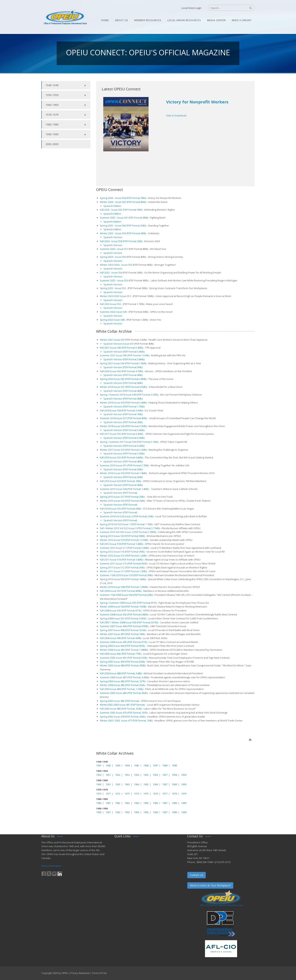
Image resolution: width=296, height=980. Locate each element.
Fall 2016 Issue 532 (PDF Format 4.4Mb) (121, 457)
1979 (184, 794)
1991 (108, 812)
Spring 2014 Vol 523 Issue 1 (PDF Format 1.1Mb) (126, 524)
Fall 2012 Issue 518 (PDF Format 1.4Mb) (121, 544)
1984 (136, 803)
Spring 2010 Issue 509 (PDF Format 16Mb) (123, 579)
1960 (99, 784)
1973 (127, 794)
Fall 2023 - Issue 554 (111, 273)
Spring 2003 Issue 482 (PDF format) (119, 701)
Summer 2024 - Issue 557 (114, 249)
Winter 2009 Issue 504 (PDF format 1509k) (123, 607)
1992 (118, 812)
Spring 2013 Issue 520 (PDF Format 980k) (122, 536)
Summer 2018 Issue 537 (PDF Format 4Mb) (124, 418)
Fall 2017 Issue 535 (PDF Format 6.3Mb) (121, 434)
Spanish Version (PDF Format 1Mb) (123, 414)
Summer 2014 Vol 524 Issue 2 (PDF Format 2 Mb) (127, 516)
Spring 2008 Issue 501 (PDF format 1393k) (123, 618)
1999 (184, 812)
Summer (105, 355)
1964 (136, 784)
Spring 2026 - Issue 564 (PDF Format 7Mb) (123, 198)
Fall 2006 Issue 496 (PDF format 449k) (121, 638)
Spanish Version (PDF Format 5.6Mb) (124, 352)
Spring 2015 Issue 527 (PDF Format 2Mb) (122, 497)
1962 (118, 784)
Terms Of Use (99, 973)
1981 (108, 803)
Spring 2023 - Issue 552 (113, 288)
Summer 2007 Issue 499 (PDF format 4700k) (124, 626)
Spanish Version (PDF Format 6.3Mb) (124, 438)
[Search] (225, 8)
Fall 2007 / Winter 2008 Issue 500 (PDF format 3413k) (129, 622)
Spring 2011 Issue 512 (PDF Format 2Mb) (122, 567)
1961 (108, 784)
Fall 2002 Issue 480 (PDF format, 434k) (121, 709)
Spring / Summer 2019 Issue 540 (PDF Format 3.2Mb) (129, 395)
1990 (99, 812)
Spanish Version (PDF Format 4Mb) (123, 461)
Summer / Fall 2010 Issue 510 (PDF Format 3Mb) (126, 575)
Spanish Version (113, 237)
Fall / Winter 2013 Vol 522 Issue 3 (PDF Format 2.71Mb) (130, 528)
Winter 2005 (107, 665)
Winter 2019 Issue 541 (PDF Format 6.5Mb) (123, 387)
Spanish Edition (112, 206)
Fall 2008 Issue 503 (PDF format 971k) (121, 610)
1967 (165, 784)
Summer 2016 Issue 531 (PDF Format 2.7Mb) (125, 465)
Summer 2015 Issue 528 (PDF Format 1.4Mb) (125, 489)
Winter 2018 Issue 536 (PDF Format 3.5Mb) (124, 426)
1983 (127, 803)
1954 (136, 775)
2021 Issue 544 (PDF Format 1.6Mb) (127, 363)
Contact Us (197, 875)
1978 (174, 794)
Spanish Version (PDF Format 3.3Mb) (124, 453)
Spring (104, 363)
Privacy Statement (80, 973)
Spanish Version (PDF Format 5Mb (123, 367)
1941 (99, 765)
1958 (174, 775)
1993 (127, 812)
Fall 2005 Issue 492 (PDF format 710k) (121, 654)
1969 (184, 784)
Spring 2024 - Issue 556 (113, 257)
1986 (155, 803)
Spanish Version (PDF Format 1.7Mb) (124, 406)
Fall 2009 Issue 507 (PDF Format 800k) (121, 591)
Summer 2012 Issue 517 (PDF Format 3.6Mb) (124, 548)
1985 (146, 803)
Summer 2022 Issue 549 (113, 312)
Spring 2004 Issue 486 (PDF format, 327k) (123, 681)
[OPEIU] (65, 17)
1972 (118, 794)
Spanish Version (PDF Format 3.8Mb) (124, 359)
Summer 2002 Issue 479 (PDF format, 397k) (124, 713)
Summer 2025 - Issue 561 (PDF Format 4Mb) (124, 218)
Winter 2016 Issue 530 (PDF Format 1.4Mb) (123, 473)
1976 (155, 794)
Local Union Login (192, 8)
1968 (174, 784)
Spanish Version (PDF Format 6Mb (123, 383)
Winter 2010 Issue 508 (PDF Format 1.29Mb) (124, 587)
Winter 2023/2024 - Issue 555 (116, 265)
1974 (136, 794)
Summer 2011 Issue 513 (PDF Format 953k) (124, 564)
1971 (108, 794)
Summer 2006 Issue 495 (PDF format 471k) (123, 642)
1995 (146, 812)
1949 (174, 765)
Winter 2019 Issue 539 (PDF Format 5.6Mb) (123, 403)
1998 (174, 812)
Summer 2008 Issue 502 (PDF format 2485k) (124, 614)
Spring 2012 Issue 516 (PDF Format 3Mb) (123, 552)
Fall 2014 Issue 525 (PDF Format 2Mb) (120, 509)
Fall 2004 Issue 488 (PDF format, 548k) (121, 673)
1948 (165, 765)
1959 (184, 775)
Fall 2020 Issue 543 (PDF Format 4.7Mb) (121, 371)
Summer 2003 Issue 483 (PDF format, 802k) (124, 693)
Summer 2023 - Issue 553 (114, 280)
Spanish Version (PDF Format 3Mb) (123, 469)
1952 (118, 775)
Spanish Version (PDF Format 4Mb (123, 375)
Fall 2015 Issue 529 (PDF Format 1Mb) (121, 481)
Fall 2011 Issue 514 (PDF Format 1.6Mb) (121, 560)
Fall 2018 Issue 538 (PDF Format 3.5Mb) (121, 410)
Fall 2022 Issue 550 (110, 304)
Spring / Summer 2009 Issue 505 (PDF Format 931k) (128, 603)
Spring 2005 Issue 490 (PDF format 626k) (122, 662)
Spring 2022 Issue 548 (112, 320)
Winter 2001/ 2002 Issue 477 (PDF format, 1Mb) (126, 721)
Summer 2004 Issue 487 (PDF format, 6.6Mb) (124, 677)
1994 (136, 812)
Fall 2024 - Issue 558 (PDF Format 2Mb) (121, 241)
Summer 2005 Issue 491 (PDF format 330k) (123, 658)
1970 (99, 794)
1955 (146, 775)
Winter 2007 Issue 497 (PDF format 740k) (122, 634)
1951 (108, 775)
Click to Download (176, 115)
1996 (155, 812)
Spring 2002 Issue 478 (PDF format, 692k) (123, 717)
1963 (127, 784)
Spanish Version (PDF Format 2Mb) (123, 422)
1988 (174, 803)
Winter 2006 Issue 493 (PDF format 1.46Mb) (124, 650)
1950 (99, 775)
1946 (146, 765)
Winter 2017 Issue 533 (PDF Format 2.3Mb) (123, 450)
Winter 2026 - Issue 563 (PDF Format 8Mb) (123, 202)
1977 (165, 794)
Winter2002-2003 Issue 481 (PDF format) (122, 705)
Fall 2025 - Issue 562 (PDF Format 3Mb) (121, 210)
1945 (136, 765)
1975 (146, 794)
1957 (165, 775)
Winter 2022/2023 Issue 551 (115, 296)
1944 (127, 765)
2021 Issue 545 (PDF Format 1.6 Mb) (129, 355)
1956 (155, 775)
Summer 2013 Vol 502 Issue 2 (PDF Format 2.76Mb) (128, 532)
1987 (165, 803)
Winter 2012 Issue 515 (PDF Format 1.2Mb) (123, 556)
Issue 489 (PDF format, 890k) (129, 665)
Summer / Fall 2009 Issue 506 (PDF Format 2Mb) (126, 595)
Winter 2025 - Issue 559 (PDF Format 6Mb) (123, 233)
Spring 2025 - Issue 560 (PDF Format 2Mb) (123, 226)
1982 (118, 803)
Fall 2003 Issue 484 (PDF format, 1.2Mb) (122, 689)
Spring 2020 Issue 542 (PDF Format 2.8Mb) (123, 379)
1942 (108, 765)
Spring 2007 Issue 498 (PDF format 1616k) (123, 630)
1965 (146, 784)
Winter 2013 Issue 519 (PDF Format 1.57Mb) (124, 540)
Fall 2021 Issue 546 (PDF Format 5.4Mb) (122, 348)
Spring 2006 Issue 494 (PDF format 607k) (122, 646)
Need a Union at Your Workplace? (210, 885)
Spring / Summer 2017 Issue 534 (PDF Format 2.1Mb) (129, 442)
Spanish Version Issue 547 (119, 344)
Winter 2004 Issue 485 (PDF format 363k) (122, 685)
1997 (165, 812)
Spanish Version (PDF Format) (120, 493)
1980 (99, 803)
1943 (118, 765)
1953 (127, 775)
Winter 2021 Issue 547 (112, 340)
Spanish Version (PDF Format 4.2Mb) (124, 446)
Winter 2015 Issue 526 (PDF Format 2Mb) (123, 501)
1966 (155, 784)
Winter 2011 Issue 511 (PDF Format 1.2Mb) (123, 571)
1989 (184, 803)
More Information (51, 866)
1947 (155, 765)
